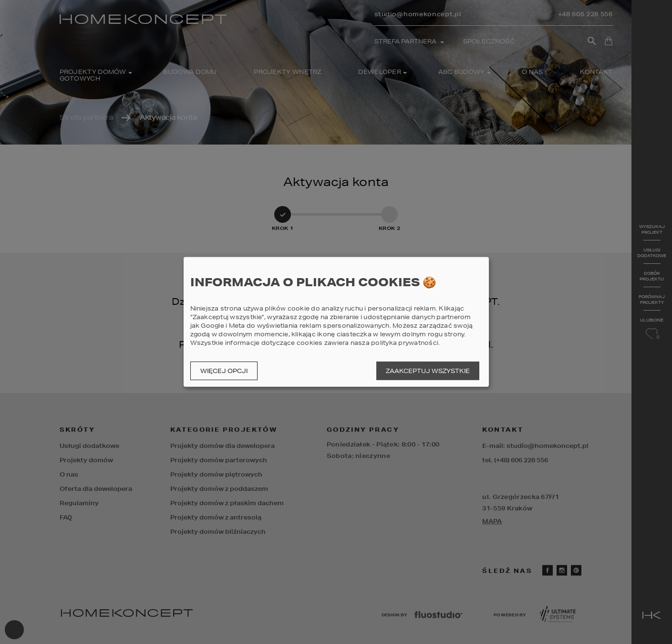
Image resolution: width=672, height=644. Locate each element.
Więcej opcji (224, 371)
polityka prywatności (405, 343)
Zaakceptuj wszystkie (428, 371)
